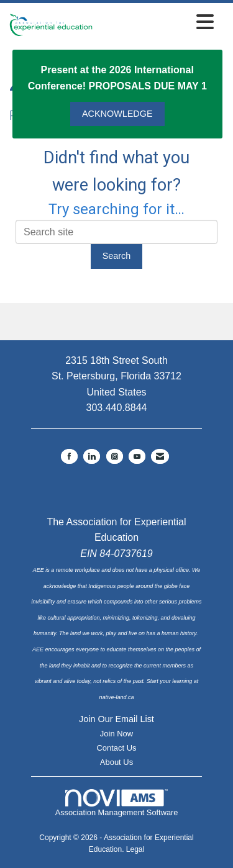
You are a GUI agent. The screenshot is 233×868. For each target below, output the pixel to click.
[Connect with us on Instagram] (115, 456)
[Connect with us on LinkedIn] (92, 456)
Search (117, 256)
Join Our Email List (116, 719)
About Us (116, 762)
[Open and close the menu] (157, 23)
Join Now (116, 734)
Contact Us (116, 748)
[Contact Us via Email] (160, 456)
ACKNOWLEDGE (117, 114)
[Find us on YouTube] (137, 456)
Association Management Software (117, 803)
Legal (135, 849)
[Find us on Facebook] (69, 456)
